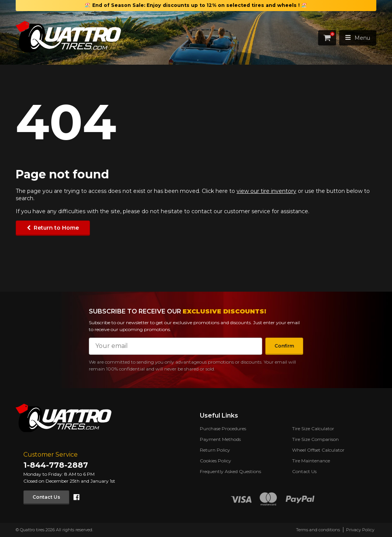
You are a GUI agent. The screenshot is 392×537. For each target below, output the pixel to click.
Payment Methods (220, 439)
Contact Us (47, 497)
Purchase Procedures (223, 428)
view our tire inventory (266, 191)
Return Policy (215, 450)
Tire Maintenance (311, 461)
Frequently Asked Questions (230, 471)
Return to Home (56, 228)
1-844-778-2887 (56, 465)
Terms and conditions (318, 530)
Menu (358, 38)
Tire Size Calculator (313, 428)
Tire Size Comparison (315, 439)
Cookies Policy (216, 461)
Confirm (284, 346)
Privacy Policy (360, 530)
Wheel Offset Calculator (318, 450)
